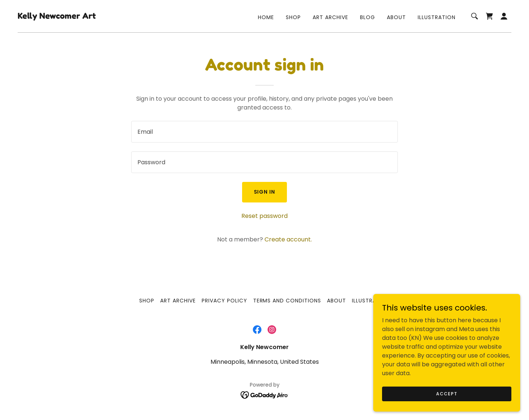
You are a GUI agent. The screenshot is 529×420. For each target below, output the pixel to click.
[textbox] (264, 132)
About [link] (396, 17)
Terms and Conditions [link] (287, 301)
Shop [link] (293, 17)
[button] (504, 16)
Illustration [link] (437, 17)
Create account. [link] (288, 239)
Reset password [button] (264, 216)
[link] (57, 17)
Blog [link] (368, 17)
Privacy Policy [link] (224, 301)
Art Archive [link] (330, 17)
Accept (447, 393)
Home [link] (266, 17)
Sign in (265, 192)
